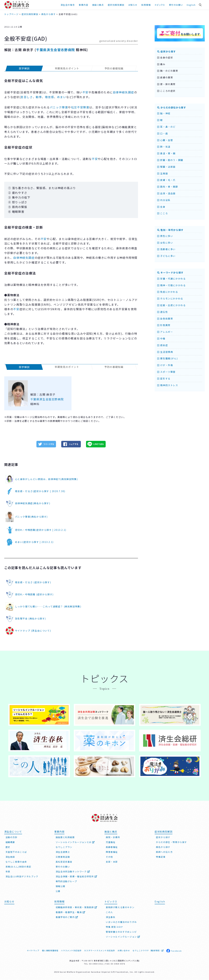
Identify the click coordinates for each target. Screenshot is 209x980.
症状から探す (167, 51)
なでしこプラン (64, 847)
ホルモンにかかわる (170, 298)
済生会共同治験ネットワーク (73, 872)
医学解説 (24, 68)
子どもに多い (166, 256)
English (191, 5)
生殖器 (163, 173)
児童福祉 (111, 842)
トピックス (160, 5)
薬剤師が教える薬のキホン (120, 907)
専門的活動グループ (66, 881)
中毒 (161, 338)
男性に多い (165, 236)
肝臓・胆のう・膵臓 (170, 160)
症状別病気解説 (116, 5)
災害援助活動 (63, 857)
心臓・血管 (165, 140)
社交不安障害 (80, 107)
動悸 (39, 97)
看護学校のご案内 (67, 917)
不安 (85, 92)
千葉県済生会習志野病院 (56, 50)
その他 (109, 857)
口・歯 (163, 133)
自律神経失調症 (123, 92)
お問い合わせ (124, 950)
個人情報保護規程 (50, 950)
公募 (58, 891)
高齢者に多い (166, 249)
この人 (109, 912)
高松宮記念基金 (64, 862)
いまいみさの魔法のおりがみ (121, 922)
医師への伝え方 (164, 852)
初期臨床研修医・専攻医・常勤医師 (76, 907)
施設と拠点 (98, 5)
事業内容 (83, 5)
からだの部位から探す (172, 107)
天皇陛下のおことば (16, 852)
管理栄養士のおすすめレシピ (121, 932)
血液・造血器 (166, 193)
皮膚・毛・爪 (166, 180)
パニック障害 (59, 107)
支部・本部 (112, 862)
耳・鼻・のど (166, 127)
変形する (164, 378)
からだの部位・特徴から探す (171, 842)
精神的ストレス (168, 385)
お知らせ (133, 5)
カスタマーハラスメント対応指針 (100, 950)
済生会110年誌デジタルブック (22, 876)
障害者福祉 (112, 852)
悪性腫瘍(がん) (167, 358)
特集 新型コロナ (115, 927)
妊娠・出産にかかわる (171, 305)
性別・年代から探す (170, 230)
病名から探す (163, 847)
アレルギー (165, 332)
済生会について (13, 831)
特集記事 (161, 857)
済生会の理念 (68, 5)
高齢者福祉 (112, 847)
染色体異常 (165, 319)
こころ (163, 213)
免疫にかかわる (168, 292)
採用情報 (146, 5)
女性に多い (165, 243)
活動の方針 (12, 837)
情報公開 (60, 886)
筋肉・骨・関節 (168, 187)
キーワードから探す (170, 273)
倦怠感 (49, 97)
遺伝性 (163, 312)
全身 (161, 207)
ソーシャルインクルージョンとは (75, 842)
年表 (8, 872)
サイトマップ (33, 950)
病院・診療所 (113, 837)
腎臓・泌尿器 (166, 167)
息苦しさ (27, 97)
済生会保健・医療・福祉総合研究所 (76, 876)
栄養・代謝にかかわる (171, 279)
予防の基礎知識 (114, 68)
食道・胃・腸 (166, 153)
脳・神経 (164, 113)
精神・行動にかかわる (171, 285)
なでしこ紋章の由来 (16, 862)
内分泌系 (164, 200)
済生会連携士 (63, 852)
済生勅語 (10, 857)
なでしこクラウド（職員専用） (148, 950)
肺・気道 (164, 147)
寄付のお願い (176, 5)
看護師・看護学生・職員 (71, 912)
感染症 (163, 345)
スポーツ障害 (166, 372)
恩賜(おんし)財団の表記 (18, 867)
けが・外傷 (165, 365)
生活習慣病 (165, 352)
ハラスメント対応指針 (71, 950)
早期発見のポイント (67, 68)
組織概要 (10, 842)
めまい (62, 97)
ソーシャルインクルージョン (123, 937)
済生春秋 (111, 917)
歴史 (8, 847)
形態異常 (164, 325)
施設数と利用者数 (65, 837)
